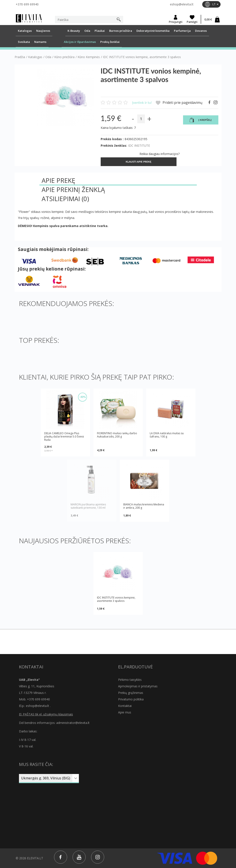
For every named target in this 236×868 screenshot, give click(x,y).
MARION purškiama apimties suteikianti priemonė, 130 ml (88, 506)
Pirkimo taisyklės (130, 680)
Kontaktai (125, 706)
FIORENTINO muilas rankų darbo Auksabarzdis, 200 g (117, 435)
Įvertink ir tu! (142, 102)
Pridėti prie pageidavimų (179, 103)
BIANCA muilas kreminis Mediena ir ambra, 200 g (144, 506)
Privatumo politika (131, 699)
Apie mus (125, 712)
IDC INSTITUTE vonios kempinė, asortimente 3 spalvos (116, 599)
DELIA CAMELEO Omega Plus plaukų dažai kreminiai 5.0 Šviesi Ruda (64, 437)
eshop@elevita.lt (182, 4)
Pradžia (20, 57)
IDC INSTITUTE (139, 146)
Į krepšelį (200, 120)
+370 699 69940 (27, 4)
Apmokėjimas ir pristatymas (138, 686)
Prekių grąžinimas (131, 693)
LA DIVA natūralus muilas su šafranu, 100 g (167, 435)
